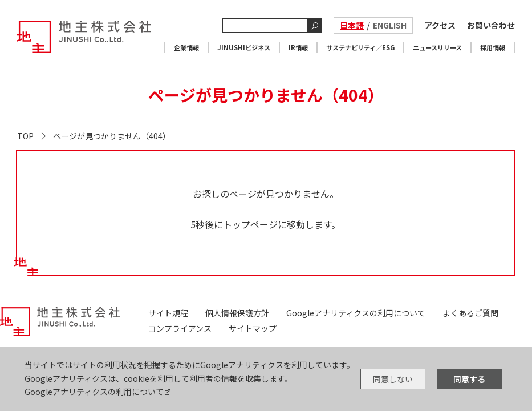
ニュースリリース (437, 47)
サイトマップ (253, 328)
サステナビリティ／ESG (360, 47)
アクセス (440, 25)
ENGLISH (390, 25)
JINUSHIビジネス (244, 47)
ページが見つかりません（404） (112, 136)
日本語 (352, 25)
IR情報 (298, 47)
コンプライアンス (180, 328)
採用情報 (493, 47)
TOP (25, 136)
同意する (469, 379)
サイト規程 (168, 313)
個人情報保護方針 (237, 313)
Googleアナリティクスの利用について (94, 392)
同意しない (393, 379)
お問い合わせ (491, 25)
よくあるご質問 (470, 313)
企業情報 (186, 47)
